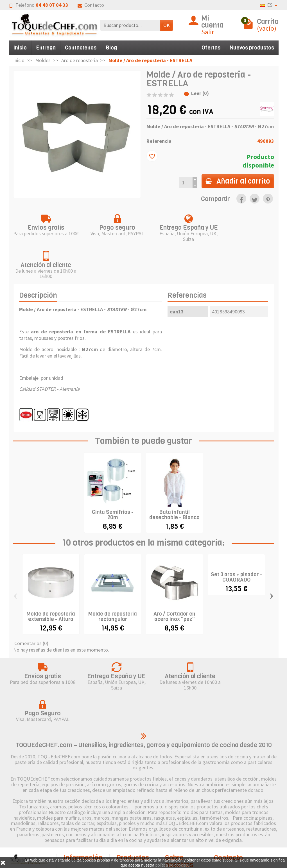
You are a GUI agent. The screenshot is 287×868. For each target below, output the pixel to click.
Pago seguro (83, 830)
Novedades (135, 815)
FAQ (74, 854)
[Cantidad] (185, 183)
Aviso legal (183, 814)
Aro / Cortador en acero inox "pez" (174, 579)
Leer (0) (196, 93)
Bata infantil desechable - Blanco (174, 478)
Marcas (130, 824)
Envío (76, 807)
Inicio (20, 48)
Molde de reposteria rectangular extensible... (113, 582)
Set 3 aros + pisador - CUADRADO (236, 540)
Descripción (38, 258)
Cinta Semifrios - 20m (113, 478)
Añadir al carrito (237, 181)
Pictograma (135, 832)
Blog (111, 48)
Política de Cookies (179, 826)
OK (167, 25)
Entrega (46, 48)
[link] (241, 199)
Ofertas (211, 48)
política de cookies (172, 865)
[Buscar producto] (130, 25)
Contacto (91, 5)
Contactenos (81, 48)
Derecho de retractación (79, 819)
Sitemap (180, 838)
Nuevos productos (252, 48)
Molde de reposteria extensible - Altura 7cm (51, 582)
